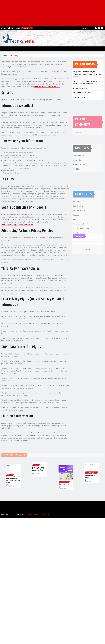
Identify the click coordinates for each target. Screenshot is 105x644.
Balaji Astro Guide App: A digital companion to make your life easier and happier (87, 78)
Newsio (36, 514)
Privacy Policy (14, 56)
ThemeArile (45, 514)
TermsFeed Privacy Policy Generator (47, 122)
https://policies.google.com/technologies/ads (18, 260)
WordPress (28, 514)
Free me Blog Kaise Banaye (83, 96)
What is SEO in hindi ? (81, 92)
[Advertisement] (53, 13)
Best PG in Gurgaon (80, 101)
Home (5, 56)
